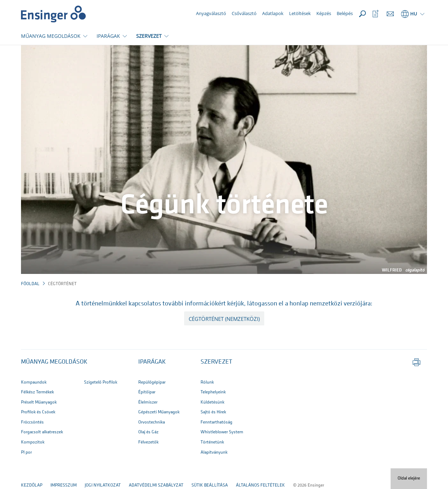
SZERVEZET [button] (149, 36)
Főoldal (30, 284)
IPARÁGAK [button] (108, 36)
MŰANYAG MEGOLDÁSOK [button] (51, 36)
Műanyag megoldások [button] (54, 362)
